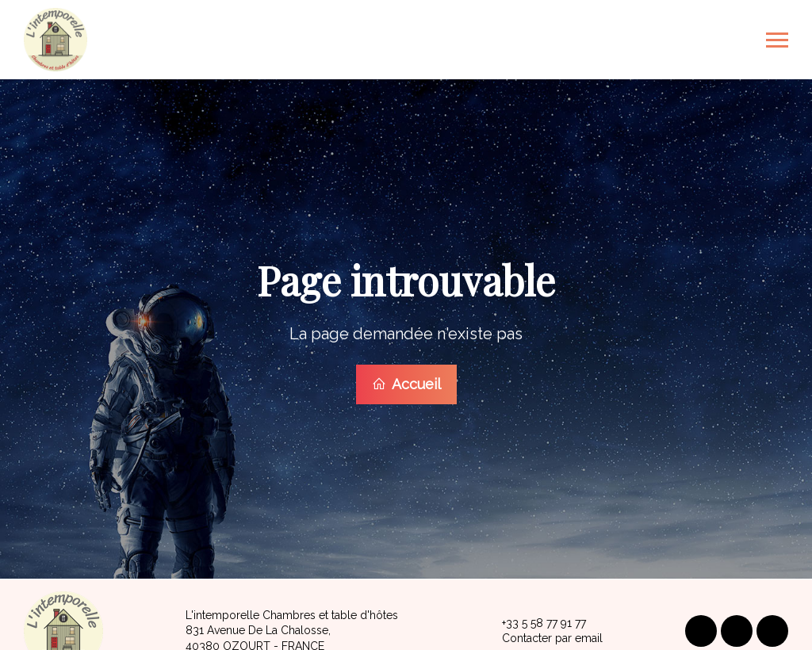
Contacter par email (543, 637)
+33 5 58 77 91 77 (535, 621)
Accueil (406, 383)
